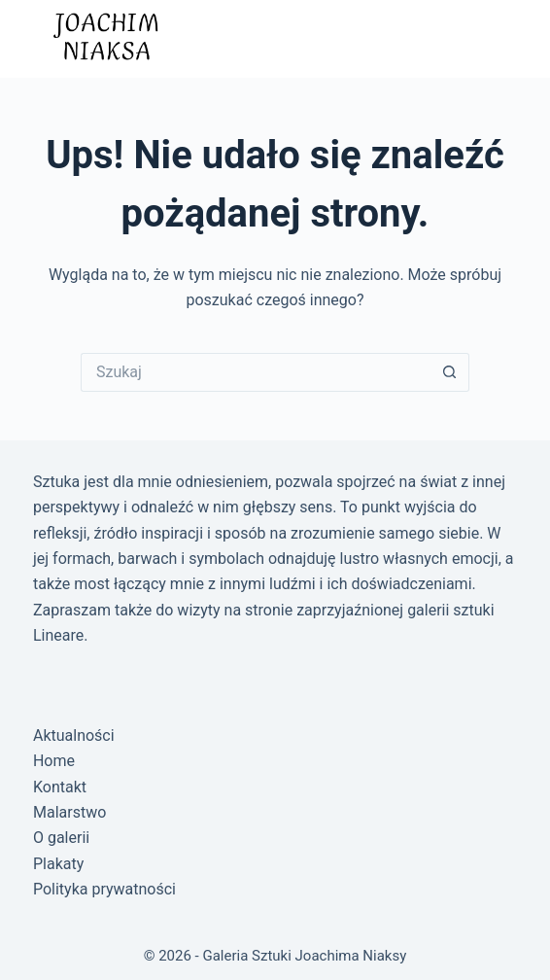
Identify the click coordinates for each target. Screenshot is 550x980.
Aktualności (74, 735)
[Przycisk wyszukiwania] (450, 372)
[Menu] (498, 39)
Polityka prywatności (104, 889)
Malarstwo (69, 812)
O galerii (61, 838)
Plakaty (58, 864)
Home (54, 761)
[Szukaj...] (256, 372)
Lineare (58, 635)
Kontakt (60, 787)
